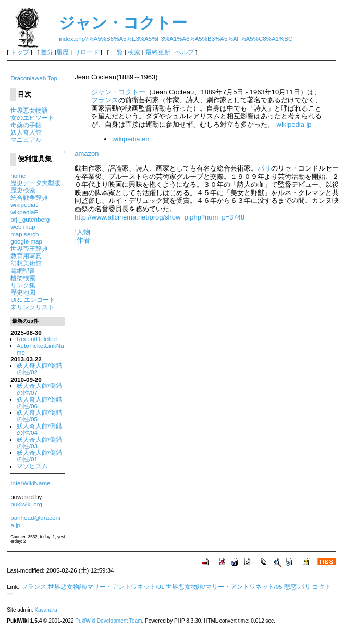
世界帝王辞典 (29, 248)
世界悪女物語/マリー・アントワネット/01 (106, 587)
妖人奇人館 (26, 132)
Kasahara (46, 610)
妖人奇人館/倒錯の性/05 (39, 416)
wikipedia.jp (294, 124)
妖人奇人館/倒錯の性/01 (39, 456)
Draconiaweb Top (34, 78)
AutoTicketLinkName (40, 349)
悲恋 (290, 587)
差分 (47, 52)
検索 (134, 52)
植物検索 (23, 278)
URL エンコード (33, 300)
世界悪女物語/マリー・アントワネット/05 (224, 587)
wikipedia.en (131, 139)
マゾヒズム (32, 466)
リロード (87, 52)
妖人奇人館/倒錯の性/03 (39, 443)
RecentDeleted (37, 339)
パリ (264, 168)
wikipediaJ (24, 205)
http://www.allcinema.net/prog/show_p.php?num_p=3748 (160, 217)
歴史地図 (23, 292)
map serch (24, 234)
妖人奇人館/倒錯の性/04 (39, 429)
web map (23, 227)
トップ (20, 52)
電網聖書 (23, 270)
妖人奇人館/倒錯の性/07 (39, 389)
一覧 (117, 52)
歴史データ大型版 (35, 183)
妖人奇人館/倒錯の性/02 (39, 369)
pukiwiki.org (26, 504)
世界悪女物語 (29, 110)
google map (26, 241)
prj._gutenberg (30, 219)
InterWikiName (30, 483)
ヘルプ (185, 52)
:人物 (82, 232)
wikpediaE (24, 212)
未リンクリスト (32, 307)
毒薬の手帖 (26, 125)
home (18, 175)
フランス (105, 100)
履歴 (63, 52)
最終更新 (158, 52)
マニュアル (26, 139)
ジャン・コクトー (123, 23)
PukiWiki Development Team (108, 621)
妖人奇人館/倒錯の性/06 (39, 403)
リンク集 (23, 285)
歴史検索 (23, 190)
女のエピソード (32, 118)
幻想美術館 (26, 263)
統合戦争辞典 (29, 197)
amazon (87, 154)
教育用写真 (26, 256)
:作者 (82, 240)
